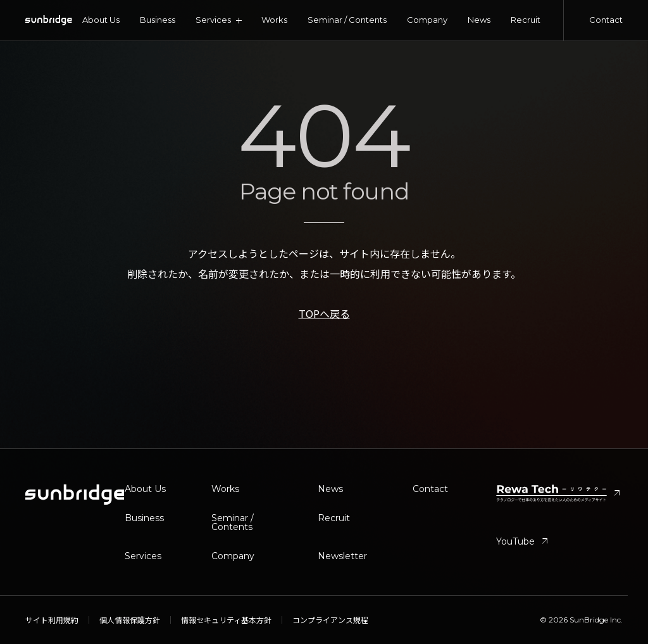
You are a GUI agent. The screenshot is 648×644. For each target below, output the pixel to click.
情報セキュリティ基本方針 (226, 620)
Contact (606, 20)
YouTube (523, 541)
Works (274, 20)
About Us (101, 20)
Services (143, 556)
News (479, 20)
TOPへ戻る (324, 313)
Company (427, 20)
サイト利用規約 (52, 620)
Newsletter (342, 556)
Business (158, 20)
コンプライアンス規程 (330, 620)
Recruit (526, 20)
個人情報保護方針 (130, 620)
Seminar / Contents (347, 20)
